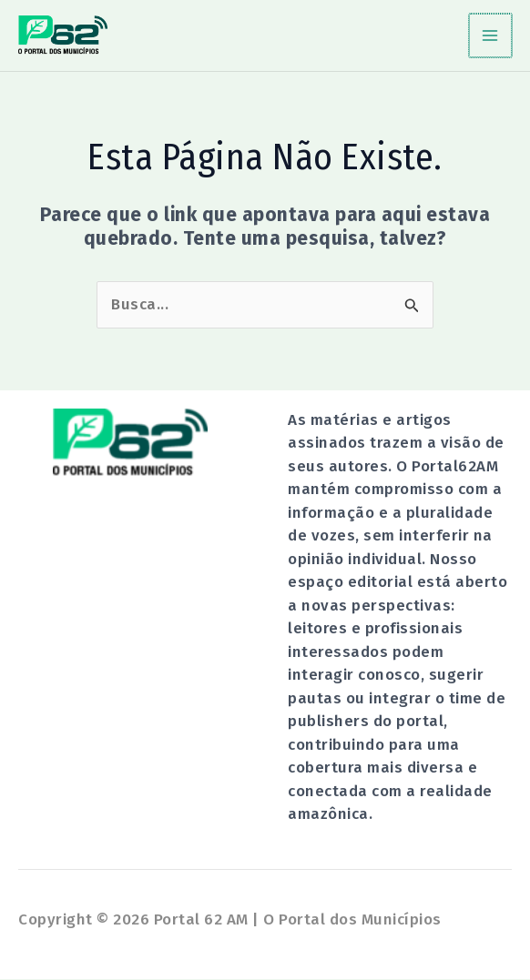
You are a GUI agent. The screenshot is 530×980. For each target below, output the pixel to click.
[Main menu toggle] (492, 36)
